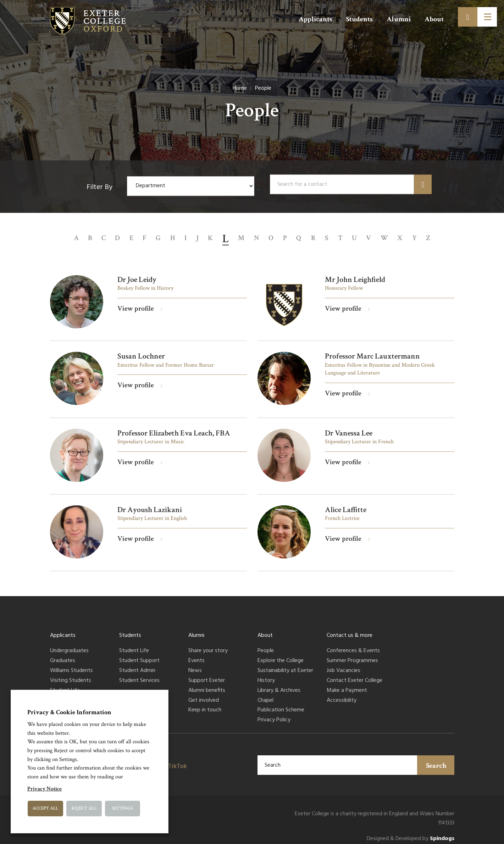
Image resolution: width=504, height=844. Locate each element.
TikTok (178, 760)
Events (196, 655)
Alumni (399, 19)
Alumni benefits (207, 684)
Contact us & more (350, 629)
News (195, 665)
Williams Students (71, 665)
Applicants (315, 19)
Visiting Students (71, 674)
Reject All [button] (84, 808)
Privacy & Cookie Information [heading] (69, 712)
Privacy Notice (45, 789)
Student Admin (137, 665)
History (266, 674)
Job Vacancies (344, 665)
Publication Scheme (281, 704)
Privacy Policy (274, 714)
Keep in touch (205, 704)
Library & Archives (279, 684)
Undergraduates (69, 645)
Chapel (265, 694)
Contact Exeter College (355, 674)
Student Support (139, 655)
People (266, 645)
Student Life (65, 684)
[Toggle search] (468, 17)
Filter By (99, 187)
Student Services (139, 674)
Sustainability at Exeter (285, 665)
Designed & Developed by (411, 833)
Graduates (63, 655)
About (434, 19)
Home (240, 88)
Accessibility (342, 694)
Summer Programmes (352, 655)
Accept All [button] (45, 808)
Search (436, 759)
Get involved (204, 694)
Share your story (208, 645)
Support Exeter (207, 674)
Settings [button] (122, 808)
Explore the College (281, 655)
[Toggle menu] (487, 17)
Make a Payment (347, 684)
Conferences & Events (353, 645)
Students (359, 19)
